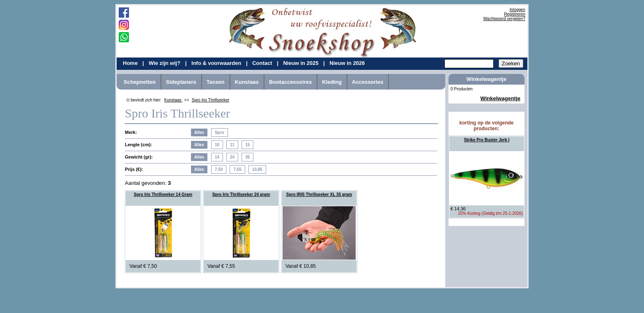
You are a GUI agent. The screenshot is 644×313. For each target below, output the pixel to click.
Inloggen (517, 10)
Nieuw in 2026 (347, 63)
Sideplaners (181, 82)
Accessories (368, 82)
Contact (263, 63)
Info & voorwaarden (217, 63)
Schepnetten (140, 82)
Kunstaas (247, 82)
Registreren (515, 14)
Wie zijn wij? (165, 63)
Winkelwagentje (500, 98)
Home (131, 63)
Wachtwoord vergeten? (504, 19)
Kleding (332, 82)
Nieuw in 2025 (301, 63)
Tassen (216, 82)
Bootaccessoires (290, 82)
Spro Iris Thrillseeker (211, 100)
